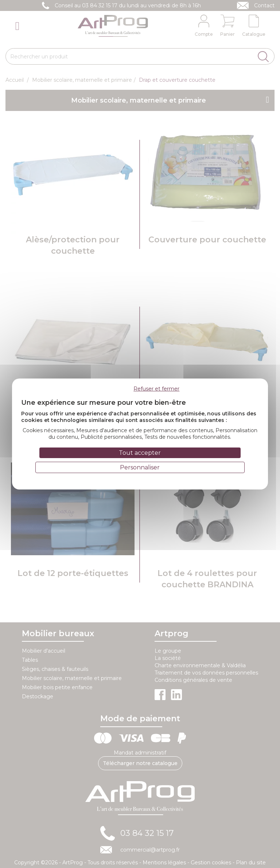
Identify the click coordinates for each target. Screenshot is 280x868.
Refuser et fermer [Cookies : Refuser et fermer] (156, 389)
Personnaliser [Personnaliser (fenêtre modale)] (140, 467)
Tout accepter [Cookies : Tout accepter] (140, 453)
